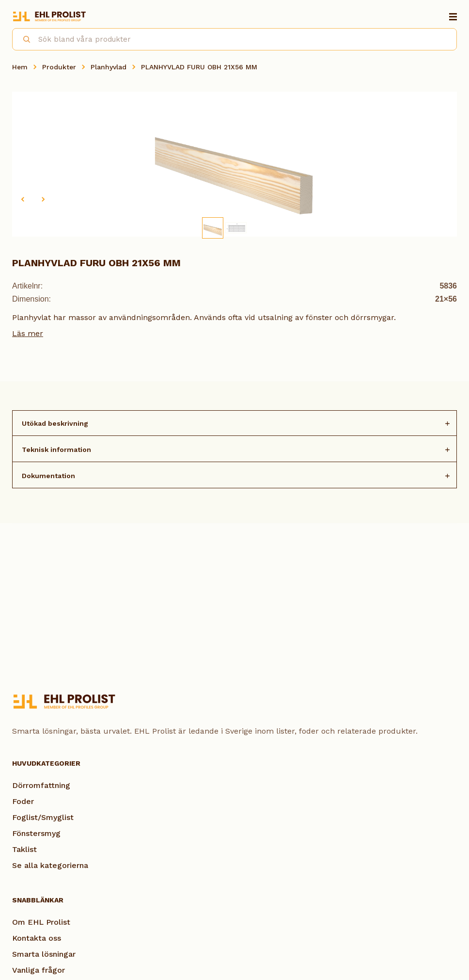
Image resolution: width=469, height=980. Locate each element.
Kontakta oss (37, 938)
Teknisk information (56, 450)
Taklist (24, 849)
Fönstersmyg (36, 833)
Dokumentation (48, 476)
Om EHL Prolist (41, 922)
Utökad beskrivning (55, 423)
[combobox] (234, 39)
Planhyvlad (109, 67)
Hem (20, 67)
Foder (23, 801)
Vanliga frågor (39, 970)
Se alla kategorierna (50, 865)
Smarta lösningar (44, 954)
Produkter (59, 67)
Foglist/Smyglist (43, 817)
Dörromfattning (41, 785)
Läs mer (28, 333)
